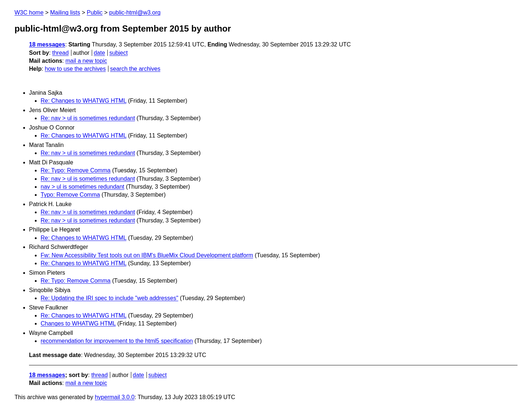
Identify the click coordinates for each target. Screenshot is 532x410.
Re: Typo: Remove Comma (76, 170)
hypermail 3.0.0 (114, 397)
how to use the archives (75, 69)
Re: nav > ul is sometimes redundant (88, 118)
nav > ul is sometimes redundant (83, 187)
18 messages (47, 44)
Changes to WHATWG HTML (78, 323)
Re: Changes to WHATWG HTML (84, 101)
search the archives (135, 69)
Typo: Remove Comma (70, 195)
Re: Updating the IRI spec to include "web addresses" (110, 298)
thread (60, 53)
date (99, 53)
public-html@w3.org (135, 13)
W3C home (29, 13)
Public (95, 13)
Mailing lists (65, 13)
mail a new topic (86, 61)
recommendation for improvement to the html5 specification (117, 341)
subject (118, 53)
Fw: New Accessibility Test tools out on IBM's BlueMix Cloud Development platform (147, 255)
